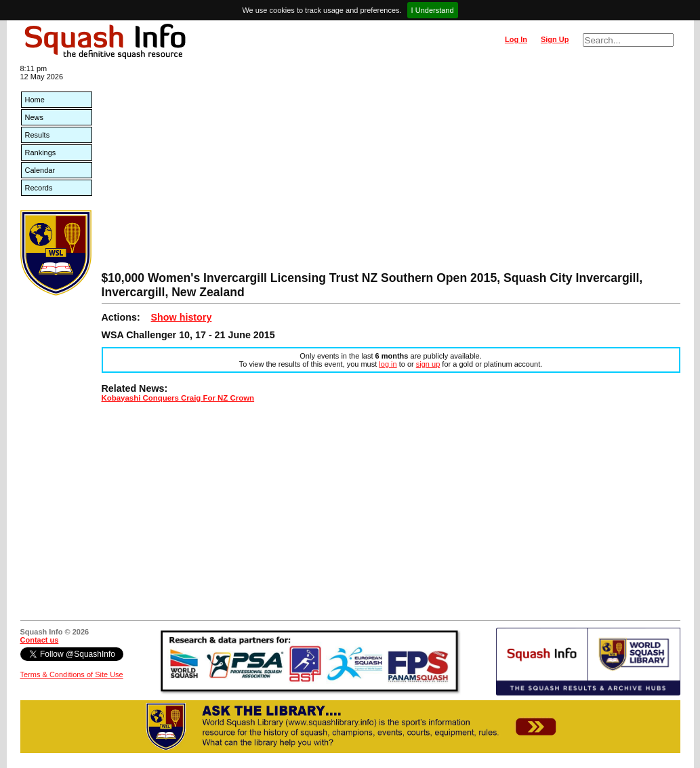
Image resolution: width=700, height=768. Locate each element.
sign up (428, 364)
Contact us (40, 640)
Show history (182, 317)
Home (35, 100)
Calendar (40, 170)
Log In (516, 39)
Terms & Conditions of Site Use (72, 674)
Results (38, 135)
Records (39, 188)
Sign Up (555, 39)
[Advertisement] (391, 169)
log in (388, 364)
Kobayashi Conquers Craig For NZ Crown (178, 398)
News (35, 117)
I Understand (433, 10)
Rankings (41, 153)
